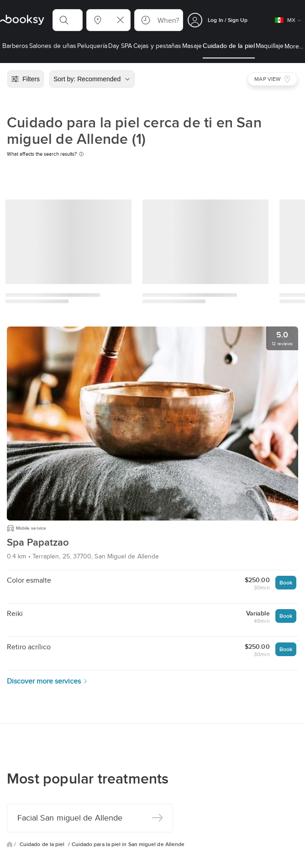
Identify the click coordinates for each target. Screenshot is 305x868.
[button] (68, 20)
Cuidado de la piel (43, 844)
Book (286, 582)
